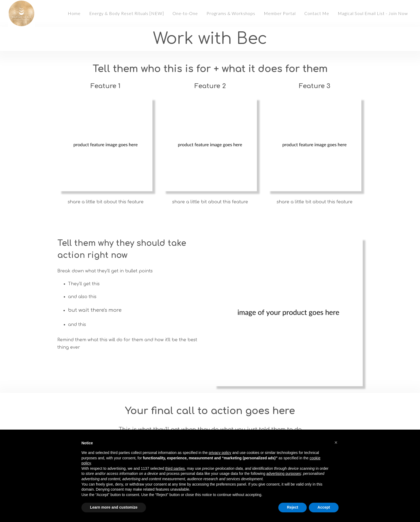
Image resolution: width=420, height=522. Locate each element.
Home (74, 13)
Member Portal (280, 13)
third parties (175, 468)
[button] (336, 442)
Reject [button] (292, 507)
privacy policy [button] (220, 453)
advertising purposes (284, 474)
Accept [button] (324, 507)
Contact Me (317, 13)
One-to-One (185, 13)
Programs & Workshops (231, 13)
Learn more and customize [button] (114, 507)
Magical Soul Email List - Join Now (373, 13)
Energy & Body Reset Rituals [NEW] (127, 13)
